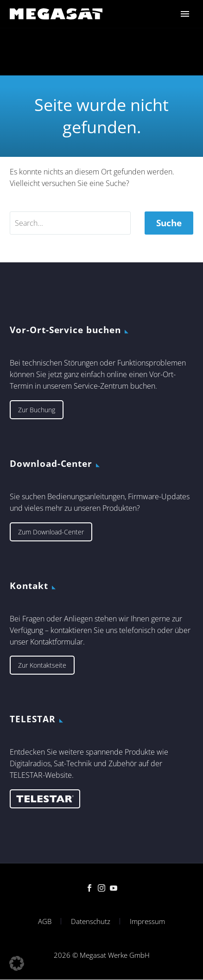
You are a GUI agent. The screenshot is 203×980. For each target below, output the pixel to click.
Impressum (147, 921)
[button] (17, 963)
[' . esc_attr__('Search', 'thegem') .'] (70, 223)
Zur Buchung (37, 410)
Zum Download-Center (51, 532)
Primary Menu (185, 14)
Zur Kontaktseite (42, 665)
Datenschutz (91, 921)
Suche (169, 223)
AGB (45, 921)
